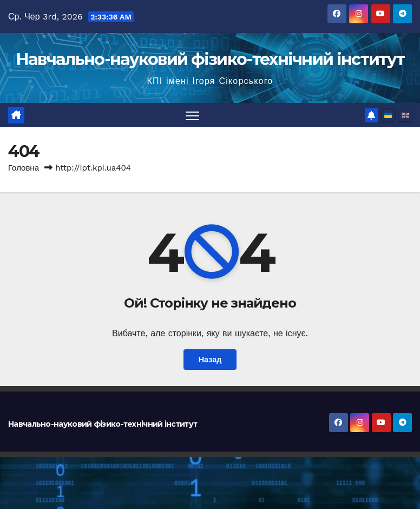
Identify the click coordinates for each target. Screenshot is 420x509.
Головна (24, 168)
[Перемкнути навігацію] (192, 115)
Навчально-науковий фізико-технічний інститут (210, 59)
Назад (210, 360)
